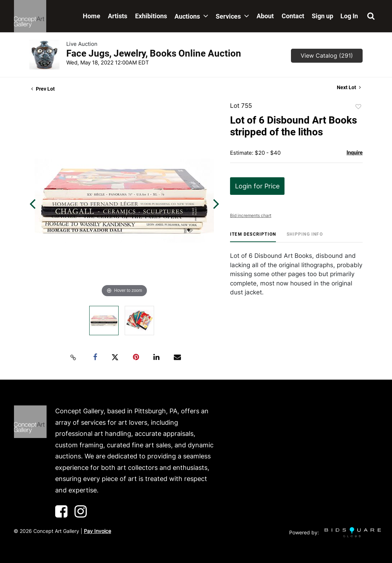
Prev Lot (43, 89)
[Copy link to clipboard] (73, 357)
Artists (118, 16)
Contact (293, 16)
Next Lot (349, 87)
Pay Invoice (97, 531)
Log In (349, 16)
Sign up (322, 16)
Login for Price (257, 186)
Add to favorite (358, 107)
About (265, 16)
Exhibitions (151, 16)
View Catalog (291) (327, 56)
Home (92, 16)
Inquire (355, 153)
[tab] (253, 237)
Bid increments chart (251, 215)
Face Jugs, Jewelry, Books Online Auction (154, 53)
